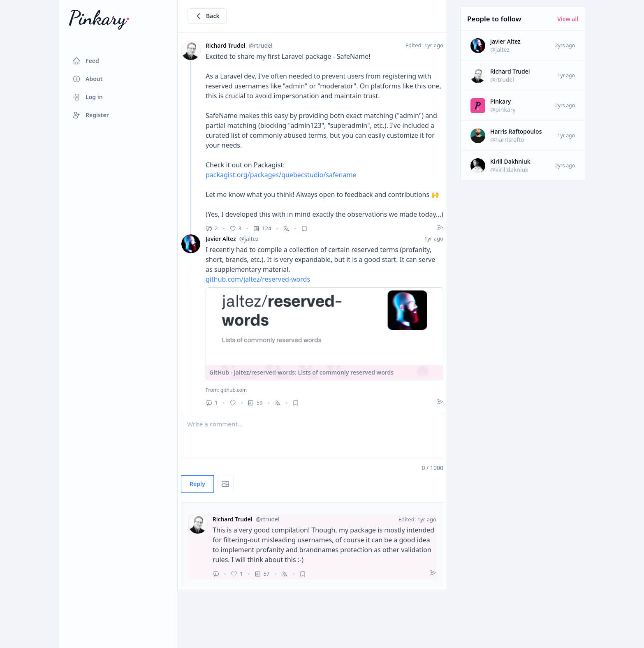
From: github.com (226, 390)
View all (568, 19)
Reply (197, 484)
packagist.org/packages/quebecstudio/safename (281, 175)
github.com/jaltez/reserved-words (258, 279)
